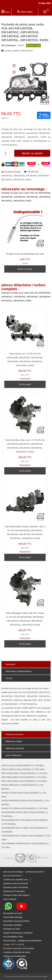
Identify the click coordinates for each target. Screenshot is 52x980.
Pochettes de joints (13, 172)
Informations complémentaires (19, 671)
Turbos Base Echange (13, 917)
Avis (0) (9, 678)
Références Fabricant (15, 748)
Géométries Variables (12, 925)
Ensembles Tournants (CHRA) (16, 921)
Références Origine (14, 741)
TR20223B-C (25, 430)
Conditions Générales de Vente (17, 952)
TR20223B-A (25, 603)
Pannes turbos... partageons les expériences (22, 941)
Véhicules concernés (14, 734)
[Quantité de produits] (6, 153)
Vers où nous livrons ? (13, 876)
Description (10, 664)
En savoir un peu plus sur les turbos (19, 948)
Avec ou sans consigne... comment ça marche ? (24, 872)
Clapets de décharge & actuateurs (18, 933)
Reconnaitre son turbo (13, 913)
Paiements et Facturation (14, 891)
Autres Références (14, 755)
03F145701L (7, 180)
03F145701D (19, 176)
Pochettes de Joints (12, 929)
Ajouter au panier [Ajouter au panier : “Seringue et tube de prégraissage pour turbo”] (25, 269)
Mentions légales (42, 977)
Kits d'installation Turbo (13, 937)
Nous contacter (10, 899)
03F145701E (31, 176)
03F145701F (44, 176)
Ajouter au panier (32, 153)
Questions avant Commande (15, 883)
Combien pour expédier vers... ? (17, 880)
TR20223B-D (25, 517)
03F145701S (19, 180)
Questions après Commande (16, 887)
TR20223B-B (25, 344)
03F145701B (33, 172)
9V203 (28, 180)
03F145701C (7, 176)
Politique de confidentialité (14, 956)
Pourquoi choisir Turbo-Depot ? (17, 895)
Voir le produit (25, 384)
